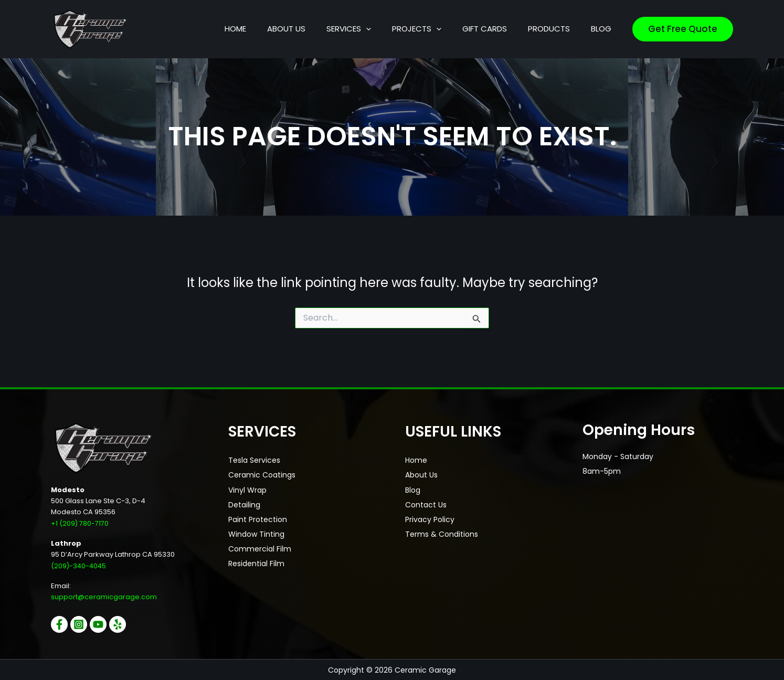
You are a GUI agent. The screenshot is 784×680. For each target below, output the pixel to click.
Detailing (244, 504)
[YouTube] (103, 624)
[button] (413, 29)
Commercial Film (260, 548)
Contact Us (426, 504)
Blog (413, 490)
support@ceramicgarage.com (104, 597)
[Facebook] (59, 624)
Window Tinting (256, 534)
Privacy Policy (430, 519)
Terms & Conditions (442, 534)
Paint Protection (258, 519)
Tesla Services (254, 460)
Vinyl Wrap (247, 490)
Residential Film (256, 563)
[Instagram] (81, 624)
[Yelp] (125, 624)
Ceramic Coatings (262, 475)
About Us (421, 475)
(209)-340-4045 (80, 565)
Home (416, 460)
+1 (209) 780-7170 (80, 523)
